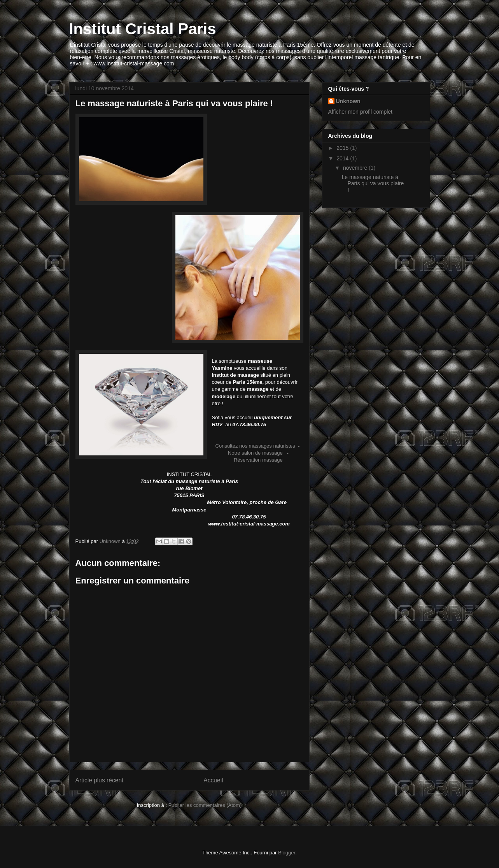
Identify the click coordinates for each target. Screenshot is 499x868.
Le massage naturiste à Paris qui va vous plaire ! (373, 184)
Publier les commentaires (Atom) (205, 805)
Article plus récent (100, 780)
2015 (343, 148)
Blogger (287, 853)
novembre (356, 168)
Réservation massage (258, 460)
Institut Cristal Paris (143, 29)
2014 (343, 158)
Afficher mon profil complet (360, 112)
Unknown (348, 101)
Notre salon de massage (256, 453)
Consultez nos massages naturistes (255, 446)
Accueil (213, 780)
